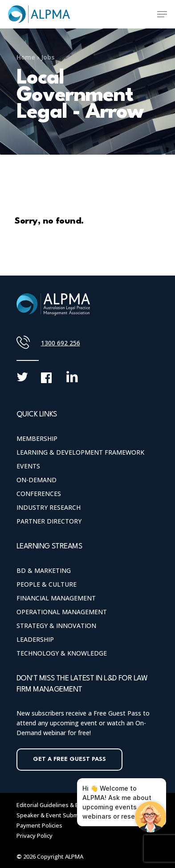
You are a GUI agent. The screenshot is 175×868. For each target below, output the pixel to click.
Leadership (35, 639)
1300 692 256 (61, 343)
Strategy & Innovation (56, 626)
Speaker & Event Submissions (57, 815)
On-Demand (37, 480)
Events (28, 466)
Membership (37, 438)
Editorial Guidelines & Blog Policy (60, 805)
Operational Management (62, 612)
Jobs (48, 57)
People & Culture (47, 584)
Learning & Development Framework (80, 452)
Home (26, 57)
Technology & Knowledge (62, 653)
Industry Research (49, 507)
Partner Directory (49, 521)
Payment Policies (39, 825)
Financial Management (56, 598)
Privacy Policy (35, 836)
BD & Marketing (44, 570)
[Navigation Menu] (162, 14)
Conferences (39, 494)
